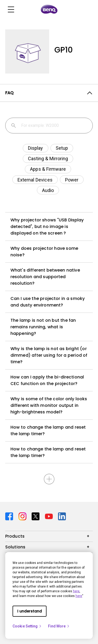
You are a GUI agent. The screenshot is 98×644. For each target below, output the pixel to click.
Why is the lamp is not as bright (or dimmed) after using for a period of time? (49, 355)
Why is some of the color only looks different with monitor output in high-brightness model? (49, 405)
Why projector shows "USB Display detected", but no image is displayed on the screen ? (47, 227)
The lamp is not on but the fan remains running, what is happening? (43, 327)
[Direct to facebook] (10, 516)
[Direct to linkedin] (62, 516)
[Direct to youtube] (50, 516)
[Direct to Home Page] (49, 9)
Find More (59, 626)
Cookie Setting (27, 626)
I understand (30, 611)
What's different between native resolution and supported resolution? (45, 277)
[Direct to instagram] (23, 516)
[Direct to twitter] (36, 516)
